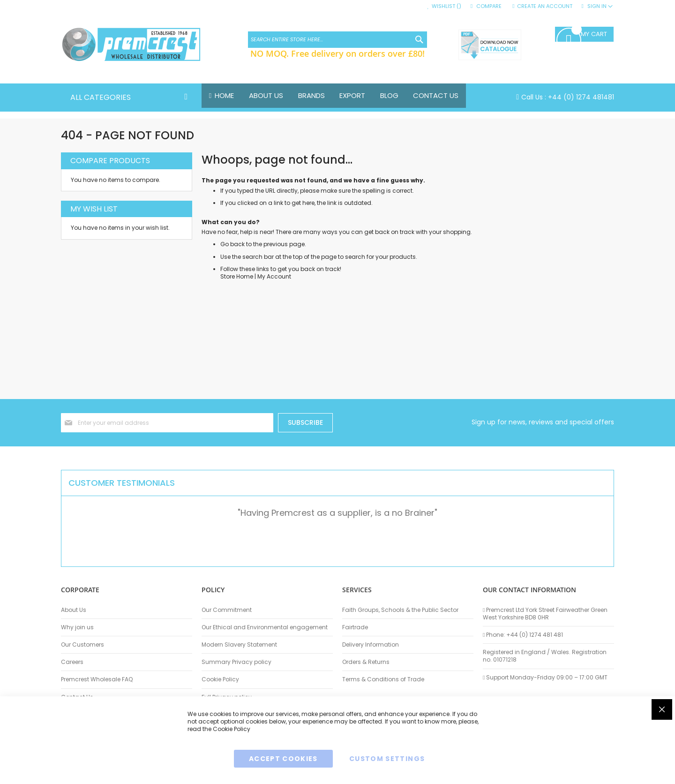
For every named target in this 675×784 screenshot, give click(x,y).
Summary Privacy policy (236, 662)
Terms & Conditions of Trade (383, 679)
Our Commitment (227, 610)
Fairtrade (355, 627)
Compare (489, 6)
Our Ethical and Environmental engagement (265, 627)
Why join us (77, 627)
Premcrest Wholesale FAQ (97, 679)
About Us (74, 610)
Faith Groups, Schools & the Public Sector (400, 610)
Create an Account (545, 6)
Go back (232, 245)
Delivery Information (371, 645)
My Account (274, 276)
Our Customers (82, 645)
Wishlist (446, 6)
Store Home (237, 276)
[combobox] (337, 40)
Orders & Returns (366, 662)
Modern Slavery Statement (239, 645)
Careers (72, 662)
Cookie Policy (220, 679)
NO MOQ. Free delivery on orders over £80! (337, 53)
